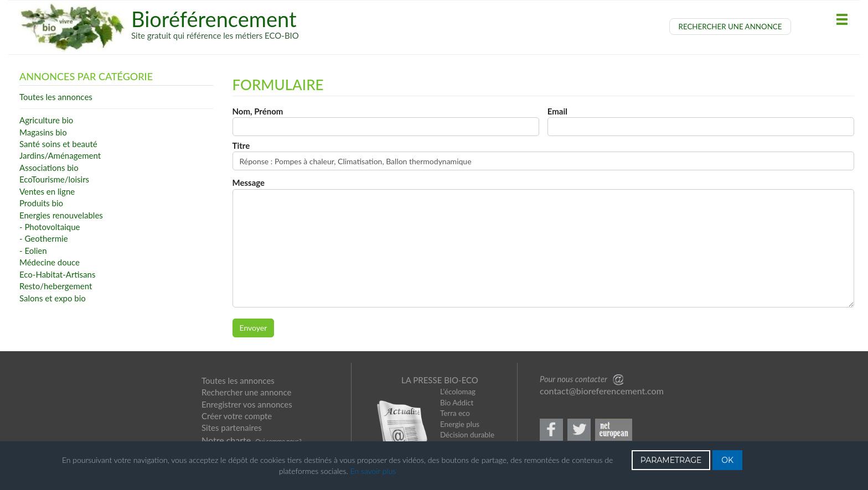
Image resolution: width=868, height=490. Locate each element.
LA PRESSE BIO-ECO (440, 380)
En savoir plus (373, 471)
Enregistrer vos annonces (247, 404)
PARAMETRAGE (671, 460)
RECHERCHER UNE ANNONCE (730, 27)
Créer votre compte (237, 416)
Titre (241, 145)
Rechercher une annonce (246, 392)
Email (557, 111)
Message (249, 183)
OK (727, 460)
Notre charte (226, 440)
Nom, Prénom (258, 111)
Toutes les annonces (238, 380)
